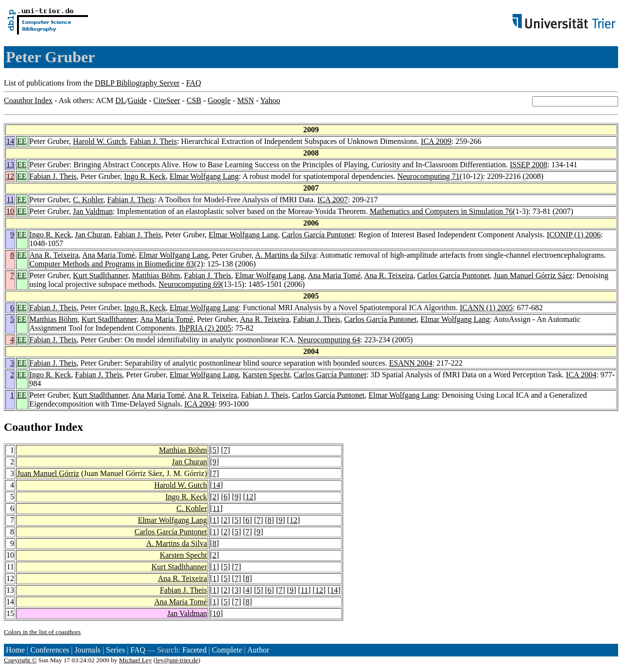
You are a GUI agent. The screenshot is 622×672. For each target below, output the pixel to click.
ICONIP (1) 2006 (574, 235)
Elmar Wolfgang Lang (204, 176)
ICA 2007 (333, 200)
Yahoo (270, 100)
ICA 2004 (581, 375)
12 (10, 176)
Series (115, 650)
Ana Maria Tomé (109, 255)
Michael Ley (136, 660)
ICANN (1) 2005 (486, 308)
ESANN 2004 (411, 363)
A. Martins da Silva (285, 255)
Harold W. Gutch (99, 141)
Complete (227, 650)
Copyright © (20, 660)
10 (10, 211)
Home (15, 650)
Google (219, 100)
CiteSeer (167, 100)
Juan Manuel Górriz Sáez (533, 275)
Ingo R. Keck (145, 176)
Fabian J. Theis (153, 141)
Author (258, 650)
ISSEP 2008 (528, 165)
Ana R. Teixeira (54, 255)
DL (120, 100)
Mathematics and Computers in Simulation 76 (441, 211)
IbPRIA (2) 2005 (205, 328)
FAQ (194, 83)
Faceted (194, 650)
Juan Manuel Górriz (48, 473)
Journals (87, 650)
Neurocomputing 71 (428, 176)
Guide (137, 100)
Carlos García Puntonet (318, 235)
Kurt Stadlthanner (101, 275)
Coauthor (28, 427)
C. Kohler (88, 200)
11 (10, 200)
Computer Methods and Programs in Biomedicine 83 (112, 264)
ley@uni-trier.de (177, 660)
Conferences (50, 650)
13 (10, 165)
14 (10, 141)
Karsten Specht (266, 375)
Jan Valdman (93, 211)
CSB (194, 100)
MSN (246, 100)
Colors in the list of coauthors (42, 632)
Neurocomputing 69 (190, 284)
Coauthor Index (28, 100)
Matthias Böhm (156, 275)
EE (22, 141)
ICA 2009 (436, 141)
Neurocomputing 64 (329, 340)
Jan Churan (92, 235)
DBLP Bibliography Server (137, 83)
